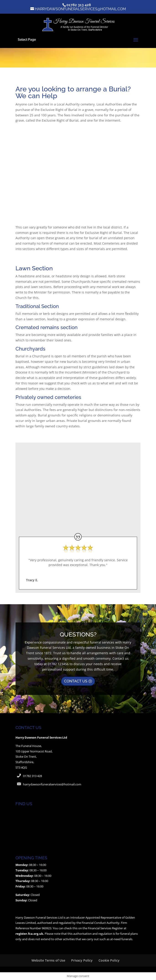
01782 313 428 (32, 776)
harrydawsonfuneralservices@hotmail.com (52, 784)
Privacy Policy (82, 960)
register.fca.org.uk (29, 934)
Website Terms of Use (48, 960)
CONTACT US (76, 681)
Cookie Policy (109, 960)
